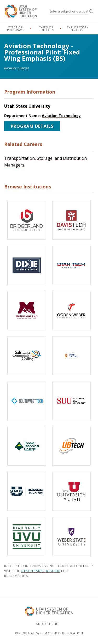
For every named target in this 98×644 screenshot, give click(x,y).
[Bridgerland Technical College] (27, 220)
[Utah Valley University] (27, 537)
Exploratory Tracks (78, 29)
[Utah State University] (27, 492)
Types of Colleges (46, 29)
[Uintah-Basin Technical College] (72, 446)
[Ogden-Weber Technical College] (72, 311)
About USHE (47, 624)
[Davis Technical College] (72, 220)
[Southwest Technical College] (27, 401)
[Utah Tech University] (72, 265)
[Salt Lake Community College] (27, 356)
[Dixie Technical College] (27, 265)
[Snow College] (72, 356)
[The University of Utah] (72, 492)
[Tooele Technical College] (27, 446)
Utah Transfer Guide (41, 571)
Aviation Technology (61, 116)
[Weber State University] (72, 537)
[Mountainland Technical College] (27, 311)
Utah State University (27, 106)
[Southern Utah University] (72, 401)
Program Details (32, 126)
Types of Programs (16, 29)
